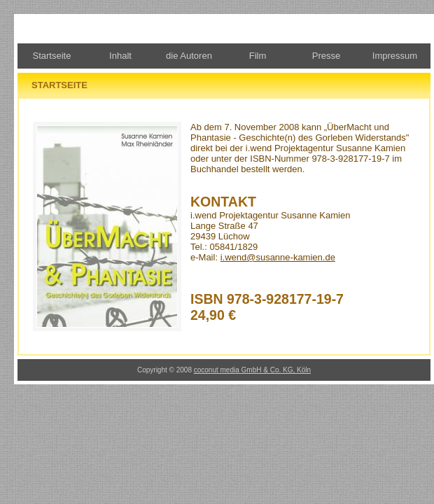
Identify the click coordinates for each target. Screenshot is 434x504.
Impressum (395, 56)
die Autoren (189, 56)
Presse (326, 56)
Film (258, 56)
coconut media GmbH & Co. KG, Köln (252, 370)
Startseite (52, 56)
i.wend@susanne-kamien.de (278, 257)
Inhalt (120, 56)
